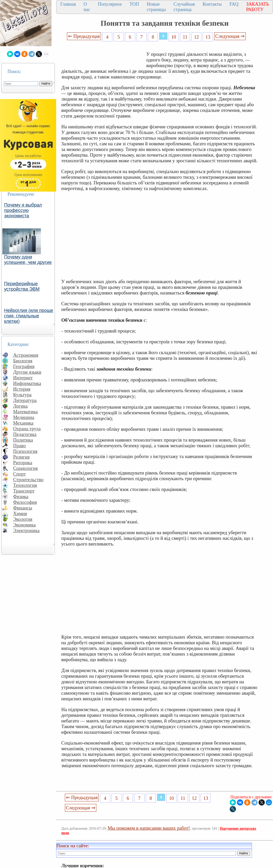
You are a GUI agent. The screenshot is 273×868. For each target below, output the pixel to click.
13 (208, 37)
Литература (25, 400)
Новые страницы (156, 7)
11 (185, 37)
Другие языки (27, 372)
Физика (21, 496)
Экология (23, 519)
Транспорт (24, 491)
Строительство (28, 480)
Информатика (27, 383)
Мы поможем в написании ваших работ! (149, 828)
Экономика (24, 525)
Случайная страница (184, 7)
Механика (23, 423)
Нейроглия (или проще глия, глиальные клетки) (29, 316)
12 (197, 37)
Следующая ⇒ (230, 36)
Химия (20, 513)
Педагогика (25, 434)
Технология (25, 485)
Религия (21, 457)
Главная (68, 4)
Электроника (26, 530)
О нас (87, 7)
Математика (25, 412)
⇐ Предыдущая (84, 36)
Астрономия (26, 355)
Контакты (212, 4)
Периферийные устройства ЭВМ (22, 286)
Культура (22, 395)
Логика (20, 406)
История (22, 389)
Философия (25, 502)
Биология (23, 361)
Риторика (23, 463)
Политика (23, 440)
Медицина (24, 417)
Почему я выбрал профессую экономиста (23, 210)
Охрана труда (27, 429)
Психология (25, 451)
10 (174, 37)
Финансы (23, 508)
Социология (25, 468)
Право (19, 446)
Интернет (23, 378)
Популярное (110, 4)
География (24, 366)
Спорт (19, 474)
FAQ (234, 4)
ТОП (134, 4)
